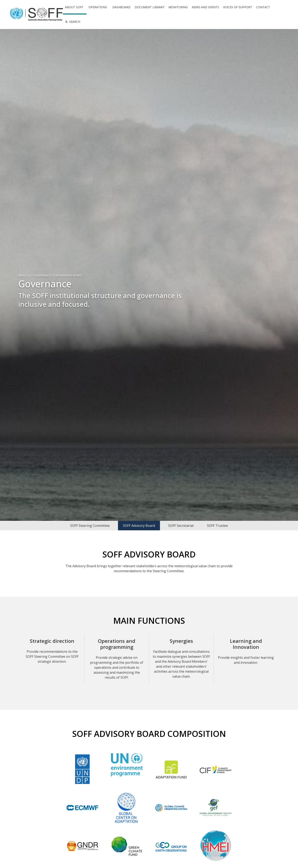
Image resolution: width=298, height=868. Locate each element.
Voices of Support (238, 7)
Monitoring (178, 7)
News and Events (205, 7)
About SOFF (74, 7)
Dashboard (121, 7)
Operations (98, 7)
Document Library (150, 7)
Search (75, 22)
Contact (263, 7)
